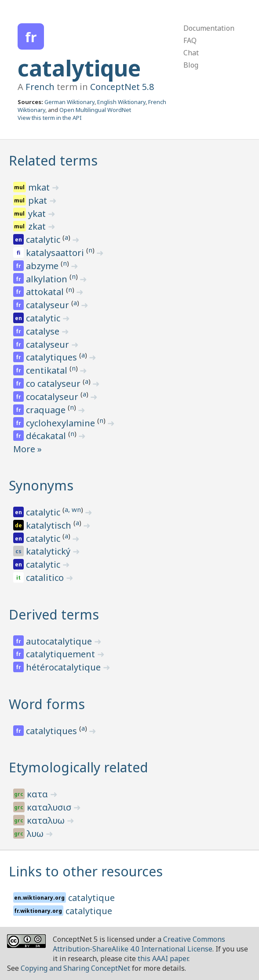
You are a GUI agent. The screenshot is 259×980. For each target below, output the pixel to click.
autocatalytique (60, 641)
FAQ (190, 40)
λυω (36, 834)
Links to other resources (86, 871)
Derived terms (54, 614)
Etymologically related (78, 767)
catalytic (44, 240)
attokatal (46, 292)
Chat (191, 53)
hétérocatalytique (64, 667)
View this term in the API (50, 118)
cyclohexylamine (62, 423)
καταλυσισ (50, 807)
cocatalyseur (53, 397)
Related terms (53, 160)
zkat (38, 226)
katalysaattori (56, 253)
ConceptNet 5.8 (122, 87)
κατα (38, 794)
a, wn (73, 509)
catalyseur (49, 305)
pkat (39, 200)
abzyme (43, 266)
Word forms (47, 704)
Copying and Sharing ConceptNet (75, 968)
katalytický (49, 551)
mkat (40, 187)
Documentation (209, 28)
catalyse (44, 331)
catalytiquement (62, 654)
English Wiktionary (121, 102)
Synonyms (41, 485)
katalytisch (50, 525)
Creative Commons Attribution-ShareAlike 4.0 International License (139, 944)
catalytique (79, 68)
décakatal (47, 436)
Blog (191, 65)
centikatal (48, 370)
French (40, 87)
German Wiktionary (69, 102)
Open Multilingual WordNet (95, 110)
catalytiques (53, 357)
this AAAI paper (163, 958)
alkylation (48, 279)
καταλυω (47, 820)
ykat (38, 214)
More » (27, 449)
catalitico (46, 578)
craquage (47, 410)
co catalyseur (54, 384)
